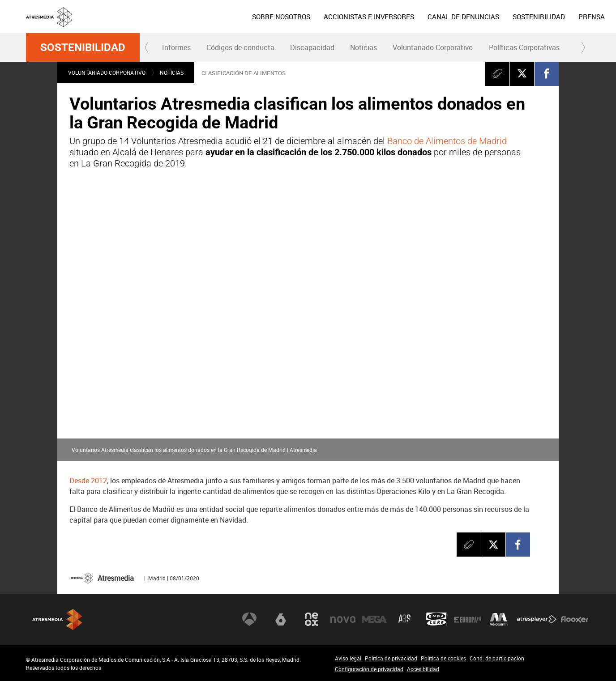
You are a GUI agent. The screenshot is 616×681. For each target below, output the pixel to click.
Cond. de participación (497, 658)
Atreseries (405, 619)
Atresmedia (57, 619)
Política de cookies (443, 658)
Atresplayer (537, 619)
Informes (176, 47)
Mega (374, 619)
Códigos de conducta (240, 47)
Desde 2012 (88, 481)
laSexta (281, 619)
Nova (343, 619)
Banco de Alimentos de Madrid (447, 141)
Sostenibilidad (83, 47)
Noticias (364, 47)
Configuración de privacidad (369, 669)
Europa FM (467, 619)
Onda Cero (436, 619)
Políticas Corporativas (524, 47)
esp (555, 16)
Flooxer (574, 619)
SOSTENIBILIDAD (464, 17)
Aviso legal (348, 658)
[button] (147, 47)
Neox (312, 619)
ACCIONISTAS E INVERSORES (295, 17)
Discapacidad (312, 47)
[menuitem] (207, 17)
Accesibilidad (423, 669)
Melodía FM (499, 619)
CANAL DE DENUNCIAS (389, 17)
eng (577, 16)
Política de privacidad (391, 658)
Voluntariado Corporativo (433, 47)
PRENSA (517, 17)
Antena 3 (249, 619)
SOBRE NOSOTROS (207, 17)
